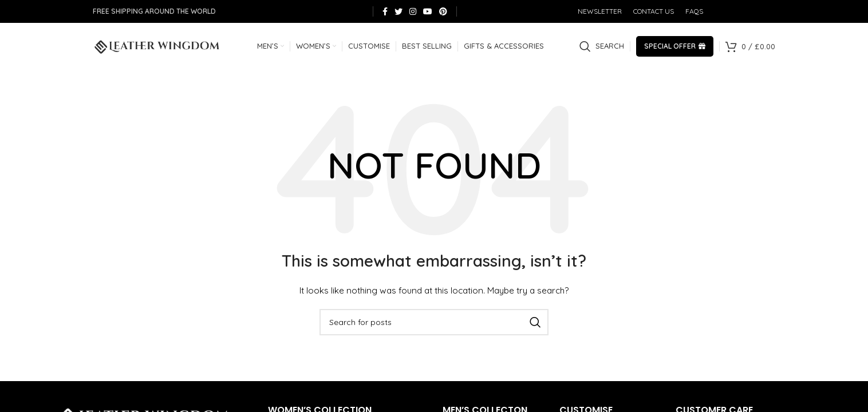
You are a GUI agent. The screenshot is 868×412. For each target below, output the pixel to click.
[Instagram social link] (413, 11)
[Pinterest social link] (443, 11)
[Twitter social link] (399, 11)
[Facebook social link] (385, 11)
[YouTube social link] (428, 11)
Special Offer (675, 48)
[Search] (602, 49)
